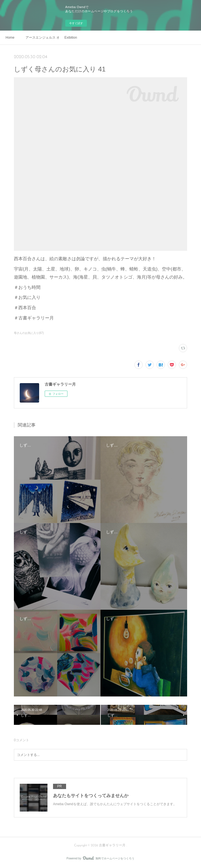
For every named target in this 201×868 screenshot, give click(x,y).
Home (10, 38)
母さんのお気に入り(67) (29, 333)
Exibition (71, 38)
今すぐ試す (76, 23)
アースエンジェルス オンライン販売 (42, 38)
